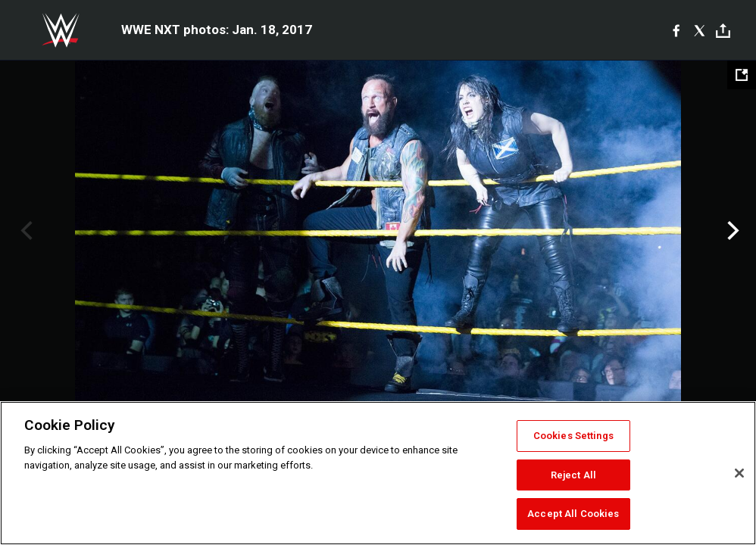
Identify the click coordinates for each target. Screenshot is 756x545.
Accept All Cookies (573, 514)
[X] (700, 30)
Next (731, 231)
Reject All (573, 475)
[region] (378, 473)
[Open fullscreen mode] (742, 75)
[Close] (739, 473)
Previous (25, 231)
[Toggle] (723, 31)
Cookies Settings (573, 436)
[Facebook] (676, 30)
